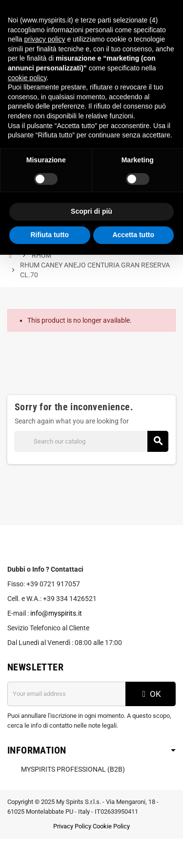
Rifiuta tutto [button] (50, 235)
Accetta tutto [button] (133, 235)
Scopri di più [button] (91, 211)
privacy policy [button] (44, 39)
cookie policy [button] (27, 78)
